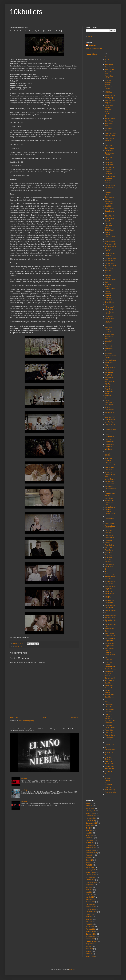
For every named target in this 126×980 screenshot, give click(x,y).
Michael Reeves (110, 479)
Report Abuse (92, 54)
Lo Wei (107, 434)
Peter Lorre (109, 548)
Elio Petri (108, 223)
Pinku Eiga (108, 553)
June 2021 (89, 949)
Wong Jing (108, 771)
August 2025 (90, 826)
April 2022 (89, 924)
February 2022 (91, 929)
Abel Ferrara (109, 64)
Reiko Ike (108, 579)
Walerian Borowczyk (108, 758)
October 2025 (90, 821)
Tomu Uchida (109, 733)
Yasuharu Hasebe (108, 780)
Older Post (75, 717)
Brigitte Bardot (110, 138)
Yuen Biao (108, 787)
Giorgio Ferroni (110, 289)
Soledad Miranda (110, 669)
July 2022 (89, 917)
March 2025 (90, 838)
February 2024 (91, 870)
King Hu (108, 407)
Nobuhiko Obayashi (108, 510)
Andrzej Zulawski (110, 100)
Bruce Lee (108, 141)
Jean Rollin (108, 353)
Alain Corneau (110, 67)
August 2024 (90, 855)
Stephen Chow (110, 688)
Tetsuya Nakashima (109, 718)
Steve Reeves (109, 695)
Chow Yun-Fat (110, 167)
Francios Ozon (110, 263)
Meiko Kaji (108, 472)
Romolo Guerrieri (110, 605)
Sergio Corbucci (110, 636)
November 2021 (91, 936)
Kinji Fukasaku (110, 410)
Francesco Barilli (110, 258)
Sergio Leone (109, 641)
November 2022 (91, 907)
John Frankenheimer (110, 381)
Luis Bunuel (109, 449)
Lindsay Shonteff (110, 429)
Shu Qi (107, 657)
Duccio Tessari (110, 209)
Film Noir (108, 256)
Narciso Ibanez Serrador (110, 495)
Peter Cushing (110, 545)
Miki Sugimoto (109, 486)
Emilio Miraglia (110, 230)
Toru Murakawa (110, 735)
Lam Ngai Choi (110, 417)
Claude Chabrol (110, 176)
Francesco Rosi (110, 261)
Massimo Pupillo (110, 465)
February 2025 (91, 840)
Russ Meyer (109, 608)
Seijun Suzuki (109, 633)
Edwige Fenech (110, 218)
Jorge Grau (109, 389)
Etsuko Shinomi (110, 237)
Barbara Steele (110, 119)
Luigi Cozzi (108, 447)
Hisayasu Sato (110, 319)
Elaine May (108, 221)
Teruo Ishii (108, 714)
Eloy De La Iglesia (108, 227)
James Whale (109, 351)
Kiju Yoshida (109, 405)
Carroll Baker (109, 157)
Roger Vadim (109, 603)
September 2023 (91, 882)
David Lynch (109, 204)
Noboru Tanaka (110, 507)
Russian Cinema (110, 610)
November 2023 (91, 877)
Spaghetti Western (108, 675)
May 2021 (89, 951)
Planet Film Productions (109, 561)
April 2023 (89, 895)
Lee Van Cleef (109, 422)
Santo (107, 631)
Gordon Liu (108, 300)
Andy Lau (108, 103)
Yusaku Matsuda (110, 792)
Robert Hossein (110, 594)
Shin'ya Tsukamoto (108, 652)
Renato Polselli (110, 581)
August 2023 (90, 885)
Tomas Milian (109, 730)
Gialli (107, 282)
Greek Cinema (110, 302)
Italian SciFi (109, 341)
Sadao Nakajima (110, 615)
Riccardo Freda (110, 586)
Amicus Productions (109, 92)
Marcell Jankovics (108, 455)
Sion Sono (108, 662)
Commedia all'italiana (108, 180)
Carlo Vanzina (109, 148)
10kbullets (26, 12)
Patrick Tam (109, 530)
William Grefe (109, 764)
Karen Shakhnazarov (110, 401)
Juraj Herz (108, 396)
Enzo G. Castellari (108, 233)
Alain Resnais (109, 69)
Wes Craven (109, 761)
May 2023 (89, 892)
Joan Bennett (109, 370)
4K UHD (18, 646)
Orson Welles (109, 519)
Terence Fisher (110, 709)
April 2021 (89, 954)
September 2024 (91, 853)
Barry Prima (109, 121)
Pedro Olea (109, 540)
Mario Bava (109, 458)
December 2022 (91, 904)
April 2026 (89, 806)
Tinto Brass (109, 725)
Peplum (107, 543)
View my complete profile (94, 48)
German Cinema (110, 280)
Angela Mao (109, 105)
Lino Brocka (109, 432)
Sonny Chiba (109, 671)
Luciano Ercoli (109, 437)
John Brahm (109, 377)
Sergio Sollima (110, 646)
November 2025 (91, 818)
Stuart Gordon (109, 697)
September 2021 (91, 941)
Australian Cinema (108, 113)
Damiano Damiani (108, 194)
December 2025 (91, 816)
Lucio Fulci (108, 439)
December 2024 (91, 845)
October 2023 (90, 880)
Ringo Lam (108, 589)
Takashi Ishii (109, 705)
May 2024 (89, 863)
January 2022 (90, 932)
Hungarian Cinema (108, 322)
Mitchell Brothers (110, 489)
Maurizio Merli (109, 467)
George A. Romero (108, 276)
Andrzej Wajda (110, 98)
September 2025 (91, 823)
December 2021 (91, 934)
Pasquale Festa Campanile (110, 527)
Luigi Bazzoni (109, 442)
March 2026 (90, 808)
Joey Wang (109, 375)
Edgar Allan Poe (110, 216)
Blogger (72, 969)
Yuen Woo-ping (110, 790)
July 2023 (89, 887)
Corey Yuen (109, 183)
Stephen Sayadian (108, 691)
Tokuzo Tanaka (110, 728)
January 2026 (90, 813)
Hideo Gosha (109, 316)
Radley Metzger (110, 574)
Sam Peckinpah (110, 618)
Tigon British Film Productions (110, 722)
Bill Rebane (109, 126)
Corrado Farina (110, 185)
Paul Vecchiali (109, 538)
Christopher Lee (110, 174)
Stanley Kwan (109, 681)
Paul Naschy (109, 535)
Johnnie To (108, 386)
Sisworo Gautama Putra (110, 666)
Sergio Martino (110, 643)
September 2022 (91, 912)
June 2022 (89, 919)
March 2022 (90, 927)
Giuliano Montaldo (108, 292)
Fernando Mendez (108, 250)
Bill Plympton (109, 124)
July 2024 (89, 858)
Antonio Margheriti (108, 109)
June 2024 (89, 860)
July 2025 (89, 828)
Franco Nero (109, 268)
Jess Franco (109, 363)
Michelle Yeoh (109, 484)
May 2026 (89, 803)
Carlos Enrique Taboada (110, 154)
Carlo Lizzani (109, 146)
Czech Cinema (110, 188)
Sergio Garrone (110, 638)
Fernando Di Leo (110, 247)
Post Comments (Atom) (26, 721)
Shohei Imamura (110, 655)
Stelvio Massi (109, 685)
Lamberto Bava (110, 420)
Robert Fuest (109, 591)
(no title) (24, 778)
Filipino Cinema (110, 253)
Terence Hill (109, 712)
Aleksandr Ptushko (108, 84)
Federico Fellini (110, 242)
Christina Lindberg (108, 170)
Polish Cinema (110, 564)
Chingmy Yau (109, 165)
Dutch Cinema (110, 211)
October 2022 (90, 909)
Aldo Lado (108, 80)
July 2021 (89, 946)
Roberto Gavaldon (108, 597)
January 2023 (90, 902)
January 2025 (90, 843)
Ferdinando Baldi (110, 244)
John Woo (108, 384)
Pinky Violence (110, 555)
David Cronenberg (109, 200)
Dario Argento (109, 197)
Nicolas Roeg (109, 500)
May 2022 (89, 922)
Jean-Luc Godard (111, 360)
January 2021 (90, 956)
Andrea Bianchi (110, 95)
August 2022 (90, 914)
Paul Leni (108, 533)
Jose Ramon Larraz (109, 392)
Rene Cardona (110, 584)
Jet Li (107, 365)
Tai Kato (108, 702)
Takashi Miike (109, 707)
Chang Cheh (109, 162)
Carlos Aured (109, 151)
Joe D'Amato (109, 372)
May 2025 (89, 833)
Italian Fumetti (109, 334)
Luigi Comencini (110, 444)
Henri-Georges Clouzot (110, 313)
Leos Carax (109, 427)
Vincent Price (109, 752)
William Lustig (109, 766)
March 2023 (90, 897)
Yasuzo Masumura (108, 784)
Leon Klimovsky (110, 425)
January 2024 (90, 872)
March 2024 (90, 867)
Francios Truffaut (110, 266)
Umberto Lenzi (110, 745)
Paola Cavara (109, 524)
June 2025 (89, 830)
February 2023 (91, 899)
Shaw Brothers (110, 648)
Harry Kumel (109, 309)
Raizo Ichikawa (110, 576)
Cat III (107, 160)
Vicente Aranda (110, 750)
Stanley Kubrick (110, 678)
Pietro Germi (109, 550)
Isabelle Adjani (110, 332)
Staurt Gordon (109, 683)
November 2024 (91, 848)
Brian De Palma (110, 136)
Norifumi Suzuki (110, 514)
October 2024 (90, 850)
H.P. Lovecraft (109, 307)
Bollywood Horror (110, 133)
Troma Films (109, 738)
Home (45, 717)
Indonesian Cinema (108, 329)
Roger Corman (110, 600)
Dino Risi (108, 206)
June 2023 (89, 890)
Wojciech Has (109, 769)
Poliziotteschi (109, 567)
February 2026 (91, 811)
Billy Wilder (108, 128)
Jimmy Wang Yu (110, 367)
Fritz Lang (108, 271)
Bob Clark (108, 131)
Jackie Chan (109, 349)
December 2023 (91, 875)
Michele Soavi (109, 481)
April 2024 (89, 865)
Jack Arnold (109, 346)
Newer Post (14, 717)
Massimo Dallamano (108, 462)
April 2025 (89, 835)
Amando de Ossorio (109, 88)
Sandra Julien (109, 628)
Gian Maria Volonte (108, 285)
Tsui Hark (108, 740)
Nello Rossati (109, 498)
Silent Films (109, 660)
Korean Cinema (110, 412)
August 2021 (90, 944)
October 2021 (90, 939)
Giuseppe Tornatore (108, 296)
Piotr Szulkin (109, 557)
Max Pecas (108, 470)
